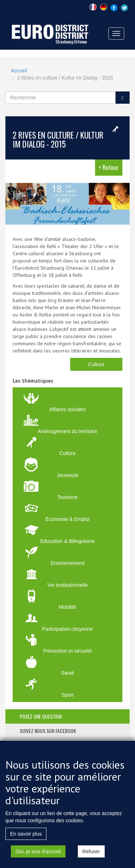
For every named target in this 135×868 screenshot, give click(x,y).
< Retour (109, 167)
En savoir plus (26, 845)
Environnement (67, 563)
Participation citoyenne (67, 629)
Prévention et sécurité (67, 651)
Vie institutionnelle (67, 585)
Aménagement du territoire (68, 431)
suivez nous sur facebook (48, 731)
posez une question (41, 716)
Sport (67, 695)
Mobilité (67, 607)
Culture (96, 364)
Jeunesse (68, 475)
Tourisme (67, 497)
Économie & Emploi (67, 519)
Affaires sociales (68, 409)
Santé (67, 673)
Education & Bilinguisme (67, 541)
